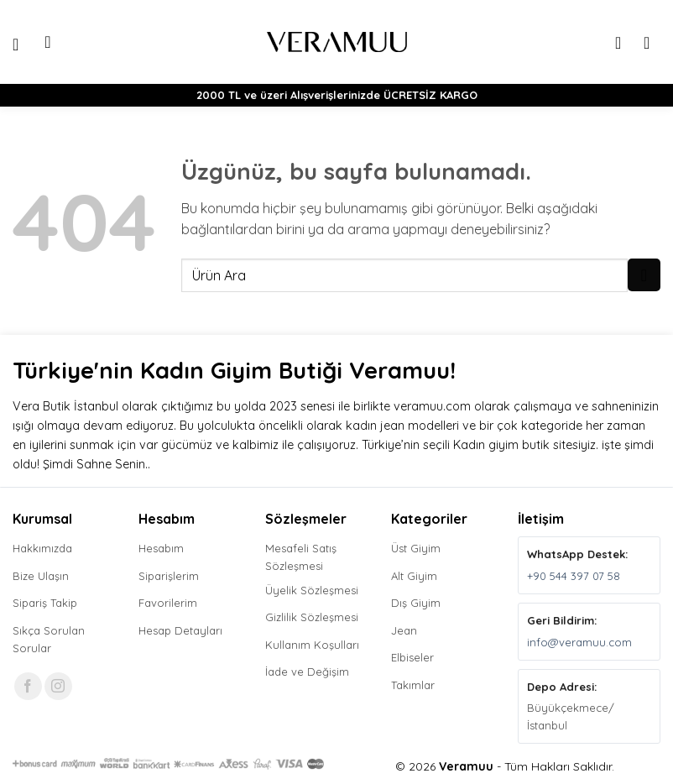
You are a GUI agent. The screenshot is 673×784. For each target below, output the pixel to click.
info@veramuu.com (579, 642)
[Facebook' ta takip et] (28, 686)
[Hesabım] (623, 42)
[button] (23, 42)
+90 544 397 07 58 (574, 576)
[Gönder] (644, 275)
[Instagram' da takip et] (58, 686)
